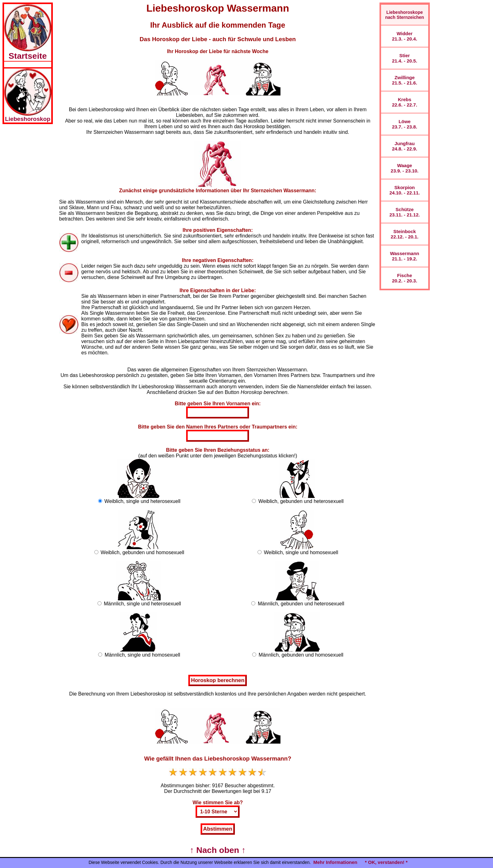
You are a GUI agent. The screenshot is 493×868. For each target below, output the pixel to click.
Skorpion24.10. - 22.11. (404, 190)
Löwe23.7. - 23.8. (405, 124)
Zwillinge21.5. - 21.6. (405, 80)
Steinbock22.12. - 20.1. (405, 234)
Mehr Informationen (335, 862)
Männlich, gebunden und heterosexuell (301, 604)
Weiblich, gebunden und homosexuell (142, 552)
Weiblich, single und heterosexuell (142, 501)
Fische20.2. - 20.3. (405, 278)
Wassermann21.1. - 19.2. (404, 256)
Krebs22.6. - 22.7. (405, 102)
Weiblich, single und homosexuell (301, 552)
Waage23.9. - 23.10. (405, 168)
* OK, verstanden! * (386, 862)
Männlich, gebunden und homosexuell (301, 655)
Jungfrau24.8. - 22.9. (405, 146)
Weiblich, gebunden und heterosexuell (301, 501)
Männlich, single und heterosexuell (142, 604)
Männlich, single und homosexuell (142, 655)
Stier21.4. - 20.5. (405, 58)
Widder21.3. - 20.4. (405, 36)
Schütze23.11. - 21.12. (404, 212)
